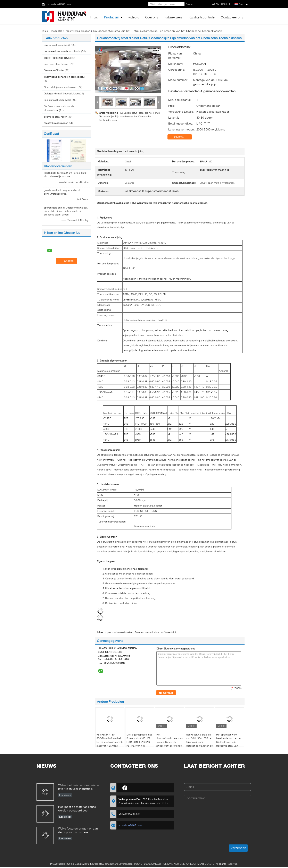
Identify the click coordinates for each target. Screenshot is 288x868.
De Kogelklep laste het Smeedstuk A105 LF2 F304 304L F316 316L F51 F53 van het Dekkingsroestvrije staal (140, 742)
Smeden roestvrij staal (147, 632)
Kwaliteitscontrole (202, 17)
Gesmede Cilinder (54, 70)
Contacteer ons (232, 17)
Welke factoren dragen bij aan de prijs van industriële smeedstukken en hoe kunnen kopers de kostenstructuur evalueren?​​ (78, 831)
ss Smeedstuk (169, 632)
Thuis (94, 17)
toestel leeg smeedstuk (57, 58)
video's (134, 17)
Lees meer (65, 795)
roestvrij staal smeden (78, 31)
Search (190, 4)
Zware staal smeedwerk (57, 45)
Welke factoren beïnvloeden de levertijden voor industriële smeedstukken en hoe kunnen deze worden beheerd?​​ (79, 787)
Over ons (152, 17)
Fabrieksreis (173, 17)
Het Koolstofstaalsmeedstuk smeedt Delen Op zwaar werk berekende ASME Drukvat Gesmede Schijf (170, 744)
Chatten (182, 137)
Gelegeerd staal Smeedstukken (61, 93)
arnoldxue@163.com (59, 4)
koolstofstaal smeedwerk (58, 100)
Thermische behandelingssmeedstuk (65, 77)
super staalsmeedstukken (119, 632)
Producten (112, 17)
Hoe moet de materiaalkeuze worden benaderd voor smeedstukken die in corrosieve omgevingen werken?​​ (79, 809)
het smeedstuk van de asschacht (62, 51)
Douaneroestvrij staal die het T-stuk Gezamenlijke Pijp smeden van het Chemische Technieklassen (129, 116)
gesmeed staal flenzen (56, 64)
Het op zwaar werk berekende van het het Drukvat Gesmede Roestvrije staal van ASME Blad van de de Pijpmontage (229, 744)
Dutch (243, 4)
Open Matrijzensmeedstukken (60, 87)
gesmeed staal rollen (56, 117)
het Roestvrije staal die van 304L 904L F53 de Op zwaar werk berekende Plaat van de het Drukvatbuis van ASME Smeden (200, 744)
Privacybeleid (58, 864)
